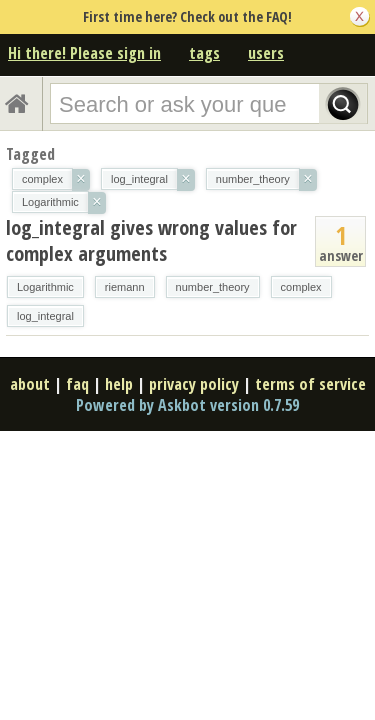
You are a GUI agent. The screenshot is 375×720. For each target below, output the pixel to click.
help (119, 384)
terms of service (310, 384)
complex (301, 287)
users (266, 53)
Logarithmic (45, 287)
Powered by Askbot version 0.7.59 (187, 405)
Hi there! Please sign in (84, 53)
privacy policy (194, 384)
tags (204, 53)
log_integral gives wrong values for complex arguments (151, 240)
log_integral (45, 316)
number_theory (213, 287)
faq (77, 384)
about (30, 384)
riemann (125, 287)
